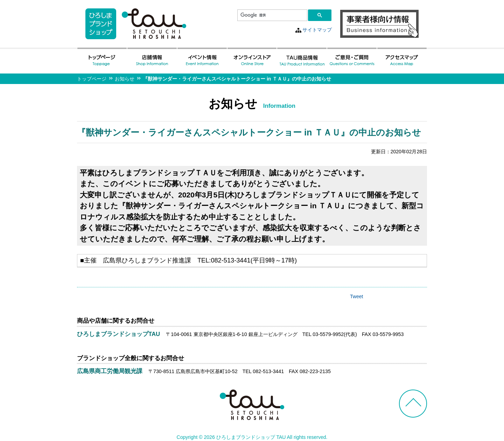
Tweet (356, 296)
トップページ (92, 79)
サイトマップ (317, 30)
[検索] (272, 15)
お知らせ (125, 79)
